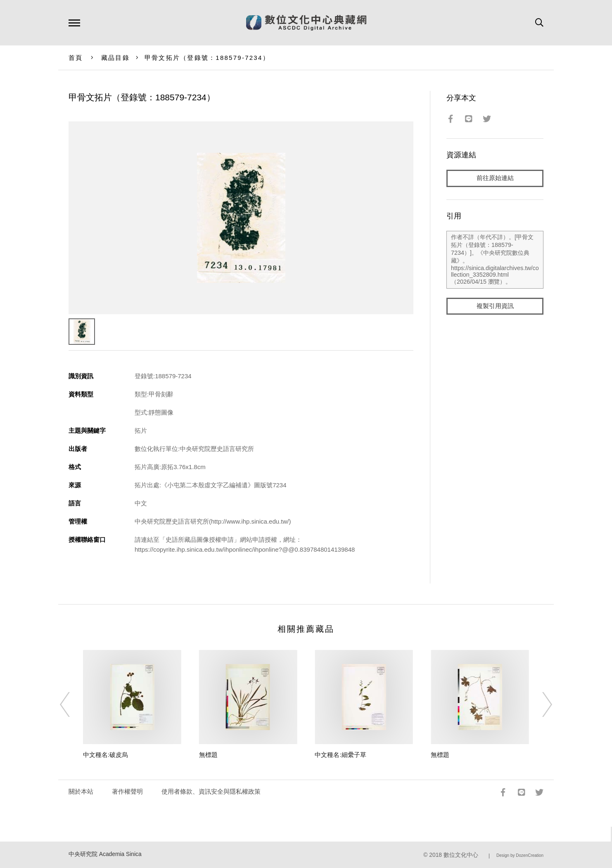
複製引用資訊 (495, 306)
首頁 (76, 58)
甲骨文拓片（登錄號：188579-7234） (207, 58)
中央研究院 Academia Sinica (105, 854)
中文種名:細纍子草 (340, 755)
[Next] (540, 704)
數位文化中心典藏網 (306, 23)
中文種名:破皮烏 (106, 755)
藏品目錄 (115, 58)
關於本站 (81, 791)
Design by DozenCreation (520, 855)
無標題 (208, 755)
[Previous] (72, 704)
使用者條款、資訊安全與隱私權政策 (211, 791)
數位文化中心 (461, 855)
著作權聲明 (127, 791)
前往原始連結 (495, 178)
